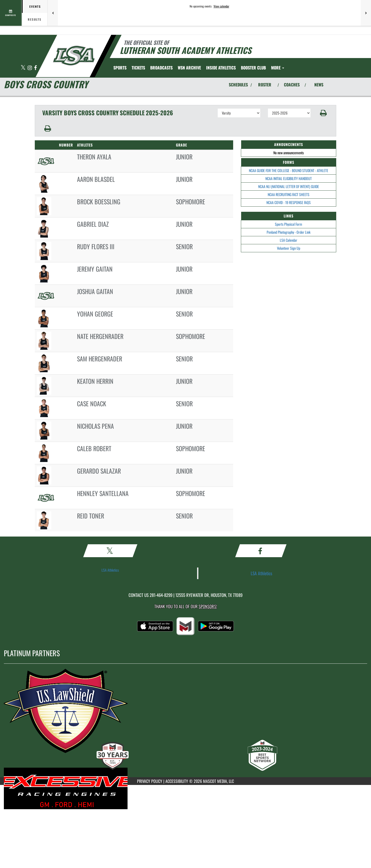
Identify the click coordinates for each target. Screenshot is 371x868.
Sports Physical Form (289, 224)
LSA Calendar (289, 240)
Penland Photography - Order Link (289, 232)
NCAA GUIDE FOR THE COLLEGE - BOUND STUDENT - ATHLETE (289, 170)
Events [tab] (35, 6)
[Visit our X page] (23, 68)
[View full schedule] (11, 13)
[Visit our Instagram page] (30, 68)
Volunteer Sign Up (289, 248)
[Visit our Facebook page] (35, 68)
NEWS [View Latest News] (319, 85)
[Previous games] (53, 13)
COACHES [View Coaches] (292, 85)
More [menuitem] (278, 68)
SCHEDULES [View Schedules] (238, 85)
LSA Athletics (110, 570)
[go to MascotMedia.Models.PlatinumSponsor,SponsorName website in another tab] (185, 715)
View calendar (221, 6)
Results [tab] (35, 19)
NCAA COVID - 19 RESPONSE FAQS (289, 202)
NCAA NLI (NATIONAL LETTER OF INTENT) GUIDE (289, 186)
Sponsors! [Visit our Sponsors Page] (208, 606)
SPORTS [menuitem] (120, 68)
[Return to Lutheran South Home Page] (74, 55)
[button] (323, 113)
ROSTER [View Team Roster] (265, 85)
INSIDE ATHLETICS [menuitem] (221, 68)
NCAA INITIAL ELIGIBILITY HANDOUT (289, 178)
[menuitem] (138, 68)
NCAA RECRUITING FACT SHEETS (289, 194)
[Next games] (366, 13)
